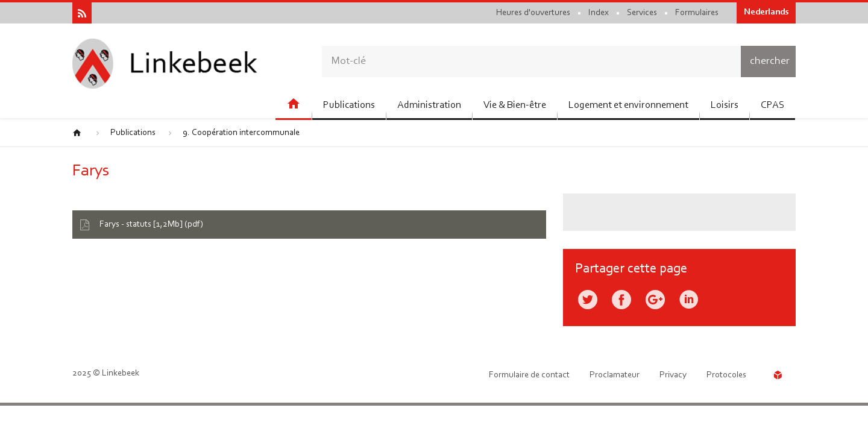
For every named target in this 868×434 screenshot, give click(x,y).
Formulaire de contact (529, 375)
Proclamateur (615, 375)
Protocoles (726, 375)
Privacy (673, 375)
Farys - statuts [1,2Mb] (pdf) (151, 225)
